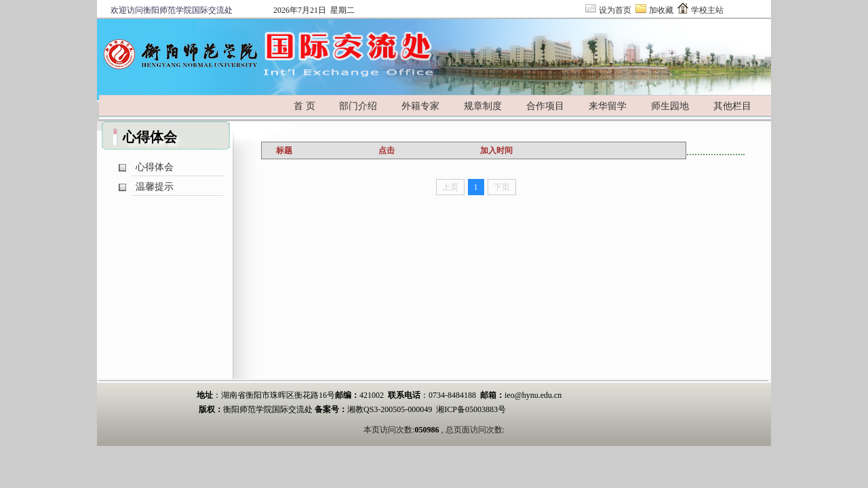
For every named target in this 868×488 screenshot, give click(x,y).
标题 (284, 150)
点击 (387, 150)
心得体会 (155, 167)
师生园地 (670, 106)
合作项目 (545, 106)
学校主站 (707, 10)
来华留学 (608, 106)
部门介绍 (358, 106)
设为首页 (615, 10)
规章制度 (483, 106)
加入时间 (496, 150)
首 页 (304, 106)
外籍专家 (420, 106)
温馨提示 (155, 187)
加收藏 (661, 10)
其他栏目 (732, 106)
